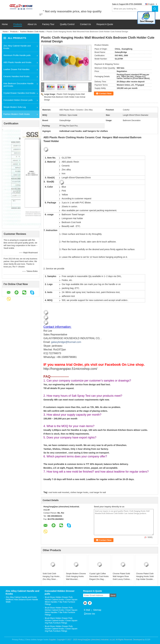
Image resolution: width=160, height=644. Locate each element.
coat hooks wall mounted (59, 492)
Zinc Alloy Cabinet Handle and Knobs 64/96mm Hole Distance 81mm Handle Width (22, 600)
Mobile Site (89, 614)
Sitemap (97, 610)
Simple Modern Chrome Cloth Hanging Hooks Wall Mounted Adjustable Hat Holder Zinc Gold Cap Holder (76, 577)
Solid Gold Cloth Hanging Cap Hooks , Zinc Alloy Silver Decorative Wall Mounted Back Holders (52, 577)
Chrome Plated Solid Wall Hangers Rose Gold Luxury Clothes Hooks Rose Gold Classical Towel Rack (122, 577)
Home (5, 24)
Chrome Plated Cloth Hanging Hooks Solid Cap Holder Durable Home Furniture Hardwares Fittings (145, 577)
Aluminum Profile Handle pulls (17, 55)
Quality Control (67, 24)
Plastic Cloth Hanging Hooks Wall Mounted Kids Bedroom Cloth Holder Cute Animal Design (65, 97)
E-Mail (87, 610)
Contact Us (85, 24)
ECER (148, 640)
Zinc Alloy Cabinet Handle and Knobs (17, 47)
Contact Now (105, 93)
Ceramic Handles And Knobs (16, 76)
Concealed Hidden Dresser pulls (18, 100)
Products (18, 24)
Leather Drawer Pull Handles (16, 69)
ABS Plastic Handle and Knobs (17, 62)
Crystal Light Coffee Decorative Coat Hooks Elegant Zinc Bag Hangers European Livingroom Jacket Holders (99, 577)
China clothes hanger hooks (37, 640)
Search (155, 9)
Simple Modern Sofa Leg (15, 107)
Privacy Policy (18, 640)
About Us (32, 24)
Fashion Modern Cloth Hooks (32, 32)
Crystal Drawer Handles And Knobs (19, 93)
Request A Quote (105, 24)
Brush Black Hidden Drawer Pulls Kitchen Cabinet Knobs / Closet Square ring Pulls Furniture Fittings (61, 621)
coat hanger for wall (98, 492)
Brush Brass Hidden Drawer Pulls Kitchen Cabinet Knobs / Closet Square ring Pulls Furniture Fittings (61, 629)
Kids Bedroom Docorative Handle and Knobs (18, 85)
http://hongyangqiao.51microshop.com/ (70, 369)
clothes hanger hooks (79, 492)
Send (113, 595)
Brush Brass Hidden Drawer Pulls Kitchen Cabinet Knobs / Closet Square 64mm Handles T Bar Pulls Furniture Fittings (61, 611)
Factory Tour (48, 24)
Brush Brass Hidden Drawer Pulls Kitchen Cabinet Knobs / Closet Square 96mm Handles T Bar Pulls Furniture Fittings (61, 601)
